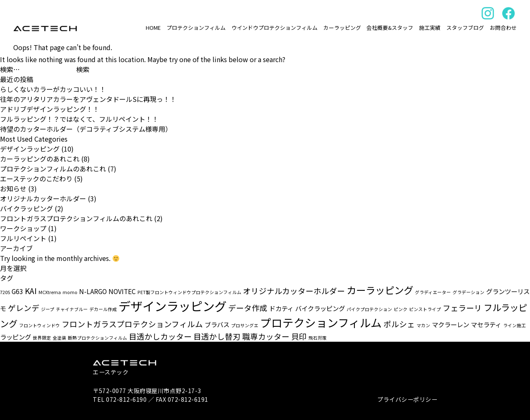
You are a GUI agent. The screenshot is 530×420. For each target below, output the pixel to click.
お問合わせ (503, 28)
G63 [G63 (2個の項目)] (17, 291)
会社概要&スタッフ (390, 28)
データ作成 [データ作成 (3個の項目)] (248, 308)
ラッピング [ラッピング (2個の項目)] (16, 337)
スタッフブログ (465, 28)
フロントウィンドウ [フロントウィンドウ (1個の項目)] (40, 325)
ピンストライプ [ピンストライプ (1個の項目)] (425, 309)
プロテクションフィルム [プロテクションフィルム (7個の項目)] (321, 322)
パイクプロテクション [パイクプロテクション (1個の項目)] (369, 309)
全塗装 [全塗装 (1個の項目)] (59, 338)
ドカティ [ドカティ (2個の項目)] (281, 308)
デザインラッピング (30, 149)
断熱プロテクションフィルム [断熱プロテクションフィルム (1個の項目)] (98, 338)
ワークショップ (23, 228)
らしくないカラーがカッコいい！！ (53, 89)
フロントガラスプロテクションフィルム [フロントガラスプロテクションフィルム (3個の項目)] (132, 324)
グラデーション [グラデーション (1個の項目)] (469, 292)
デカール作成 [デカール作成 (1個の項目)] (103, 309)
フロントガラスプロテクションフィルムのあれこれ (76, 218)
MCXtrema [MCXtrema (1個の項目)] (50, 292)
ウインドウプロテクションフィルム (275, 28)
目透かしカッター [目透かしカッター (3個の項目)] (160, 336)
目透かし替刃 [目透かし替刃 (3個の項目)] (217, 336)
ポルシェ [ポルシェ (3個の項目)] (399, 324)
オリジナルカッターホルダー (43, 198)
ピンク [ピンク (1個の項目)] (401, 309)
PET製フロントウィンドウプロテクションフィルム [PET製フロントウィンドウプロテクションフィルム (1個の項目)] (189, 292)
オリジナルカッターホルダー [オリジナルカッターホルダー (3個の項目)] (294, 291)
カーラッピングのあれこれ (40, 159)
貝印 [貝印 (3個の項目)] (299, 336)
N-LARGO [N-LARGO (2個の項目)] (93, 291)
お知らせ (13, 188)
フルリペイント (23, 238)
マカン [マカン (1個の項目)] (423, 325)
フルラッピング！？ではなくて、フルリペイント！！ (79, 119)
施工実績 (430, 28)
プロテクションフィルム (196, 28)
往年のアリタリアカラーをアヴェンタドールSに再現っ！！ (88, 99)
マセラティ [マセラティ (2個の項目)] (486, 324)
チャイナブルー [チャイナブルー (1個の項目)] (72, 309)
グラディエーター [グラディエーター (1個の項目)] (433, 292)
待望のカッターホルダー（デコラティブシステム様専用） (86, 129)
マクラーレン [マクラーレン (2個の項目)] (450, 324)
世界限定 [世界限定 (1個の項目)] (42, 338)
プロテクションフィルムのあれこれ (53, 169)
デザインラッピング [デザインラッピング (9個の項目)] (172, 306)
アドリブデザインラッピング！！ (50, 109)
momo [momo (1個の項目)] (70, 292)
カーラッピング (342, 28)
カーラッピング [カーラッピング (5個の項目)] (380, 290)
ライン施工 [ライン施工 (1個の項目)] (514, 325)
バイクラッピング (26, 208)
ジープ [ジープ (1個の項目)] (48, 309)
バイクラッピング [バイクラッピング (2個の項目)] (320, 308)
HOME (153, 28)
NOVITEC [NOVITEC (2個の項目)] (122, 291)
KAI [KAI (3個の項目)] (31, 291)
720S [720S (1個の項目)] (5, 292)
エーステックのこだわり (36, 179)
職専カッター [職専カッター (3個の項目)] (266, 336)
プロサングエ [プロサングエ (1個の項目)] (245, 325)
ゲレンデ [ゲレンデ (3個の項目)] (24, 308)
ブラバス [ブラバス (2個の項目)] (217, 324)
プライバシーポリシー (407, 399)
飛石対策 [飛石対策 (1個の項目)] (318, 338)
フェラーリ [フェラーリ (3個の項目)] (462, 308)
